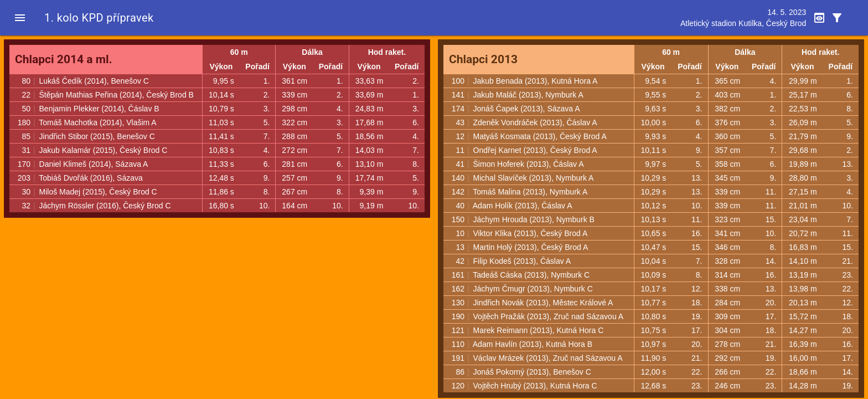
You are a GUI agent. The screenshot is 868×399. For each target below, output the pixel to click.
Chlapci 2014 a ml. (64, 59)
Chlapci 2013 (483, 59)
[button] (20, 18)
